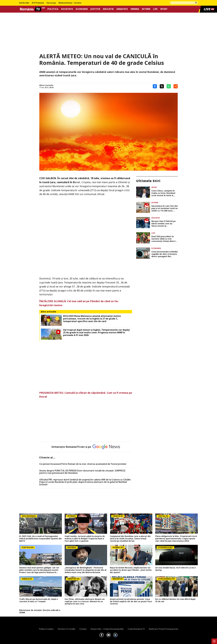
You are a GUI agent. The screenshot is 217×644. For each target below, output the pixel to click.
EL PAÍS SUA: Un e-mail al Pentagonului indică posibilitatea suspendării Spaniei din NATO (40, 539)
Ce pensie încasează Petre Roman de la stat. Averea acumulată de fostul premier (83, 464)
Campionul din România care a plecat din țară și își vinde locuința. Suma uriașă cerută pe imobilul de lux (130, 539)
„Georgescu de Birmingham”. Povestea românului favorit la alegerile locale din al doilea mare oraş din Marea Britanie (85, 570)
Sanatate (122, 9)
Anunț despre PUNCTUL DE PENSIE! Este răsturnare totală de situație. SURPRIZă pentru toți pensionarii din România (82, 472)
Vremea (135, 9)
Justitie (95, 9)
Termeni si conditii (66, 629)
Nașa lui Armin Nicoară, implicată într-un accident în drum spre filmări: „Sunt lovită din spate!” (131, 570)
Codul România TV (136, 629)
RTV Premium (38, 3)
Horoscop (51, 3)
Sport (164, 9)
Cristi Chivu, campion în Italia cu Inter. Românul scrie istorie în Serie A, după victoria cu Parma (163, 193)
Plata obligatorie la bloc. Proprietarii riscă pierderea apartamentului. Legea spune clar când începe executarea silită (176, 539)
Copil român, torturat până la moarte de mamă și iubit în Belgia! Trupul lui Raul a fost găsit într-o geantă (85, 539)
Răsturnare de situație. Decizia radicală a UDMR (40, 611)
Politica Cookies (46, 629)
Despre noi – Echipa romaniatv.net (107, 629)
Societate (67, 9)
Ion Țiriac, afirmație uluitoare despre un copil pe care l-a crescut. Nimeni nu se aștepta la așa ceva (85, 601)
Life (155, 9)
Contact (83, 629)
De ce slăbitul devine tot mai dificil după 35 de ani (175, 600)
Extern (146, 9)
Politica (53, 9)
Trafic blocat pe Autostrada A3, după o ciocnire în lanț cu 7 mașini (39, 600)
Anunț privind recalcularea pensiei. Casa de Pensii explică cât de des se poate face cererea (131, 601)
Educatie (108, 9)
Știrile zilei (24, 3)
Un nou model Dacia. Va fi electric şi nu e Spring (175, 569)
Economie (82, 9)
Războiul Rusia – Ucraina (70, 3)
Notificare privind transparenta (164, 629)
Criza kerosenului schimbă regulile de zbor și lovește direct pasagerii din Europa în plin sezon (164, 254)
